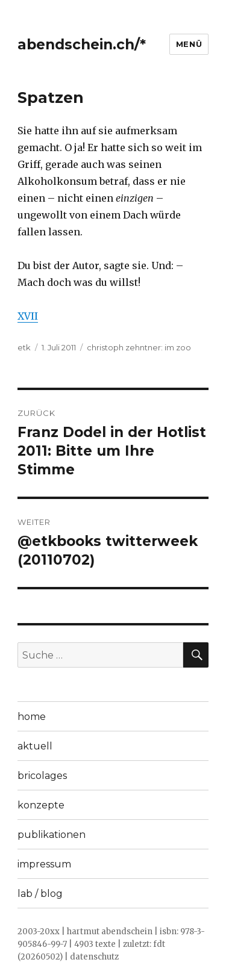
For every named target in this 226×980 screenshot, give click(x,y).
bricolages (42, 776)
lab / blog (40, 894)
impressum (44, 864)
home (32, 717)
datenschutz (94, 957)
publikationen (52, 835)
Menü (189, 44)
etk (24, 347)
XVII (28, 316)
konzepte (41, 805)
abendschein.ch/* (82, 45)
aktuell (35, 746)
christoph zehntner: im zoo (139, 347)
